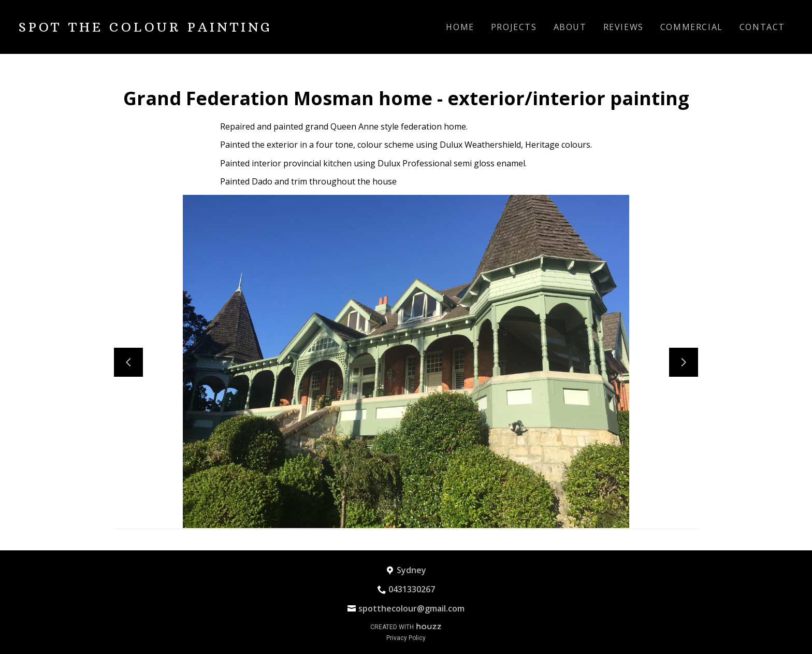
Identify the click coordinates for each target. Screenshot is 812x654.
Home (460, 27)
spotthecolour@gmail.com (411, 608)
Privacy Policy (406, 638)
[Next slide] (684, 362)
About (570, 27)
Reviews (624, 27)
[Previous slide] (128, 362)
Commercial (692, 27)
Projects (514, 27)
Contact (762, 27)
